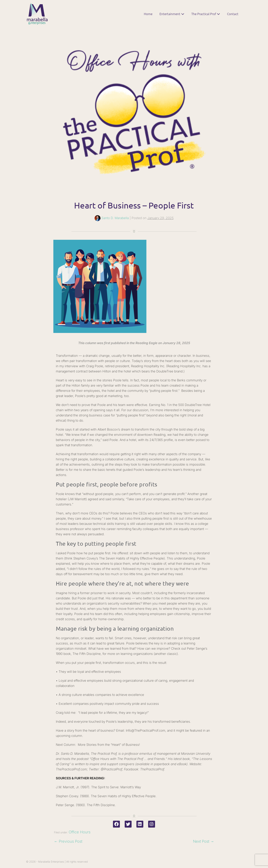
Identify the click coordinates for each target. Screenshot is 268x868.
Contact (233, 14)
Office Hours (80, 832)
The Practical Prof (206, 14)
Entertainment (172, 14)
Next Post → (204, 841)
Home (148, 14)
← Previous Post (68, 841)
